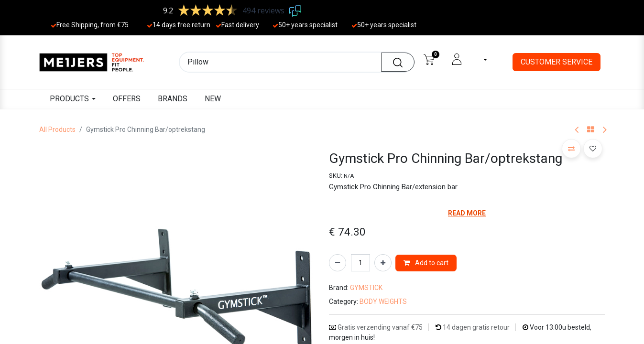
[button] (571, 149)
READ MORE (467, 213)
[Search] (398, 62)
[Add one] (383, 263)
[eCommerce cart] (429, 59)
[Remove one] (338, 263)
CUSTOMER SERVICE (557, 62)
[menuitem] (127, 99)
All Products (57, 129)
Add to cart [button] (426, 263)
